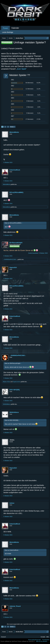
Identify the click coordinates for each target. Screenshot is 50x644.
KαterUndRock (15, 170)
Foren (5, 28)
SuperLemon (17, 382)
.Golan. (12, 440)
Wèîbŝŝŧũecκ (7, 404)
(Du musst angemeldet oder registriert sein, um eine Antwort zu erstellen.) (28, 624)
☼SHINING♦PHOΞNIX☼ (10, 259)
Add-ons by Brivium (42, 641)
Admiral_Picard (15, 606)
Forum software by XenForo (9, 641)
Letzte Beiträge (8, 32)
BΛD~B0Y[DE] (15, 390)
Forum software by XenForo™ (26, 641)
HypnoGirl (13, 267)
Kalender (15, 28)
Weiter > (13, 127)
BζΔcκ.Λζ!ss (7, 382)
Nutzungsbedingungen (35, 640)
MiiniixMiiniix (14, 132)
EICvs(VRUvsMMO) (16, 192)
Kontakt (43, 637)
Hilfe (48, 637)
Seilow (12, 503)
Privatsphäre (46, 640)
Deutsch (4, 637)
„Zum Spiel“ (21, 69)
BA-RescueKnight (16, 243)
